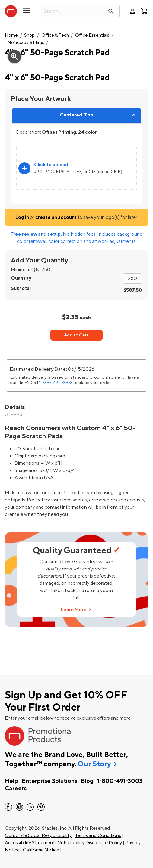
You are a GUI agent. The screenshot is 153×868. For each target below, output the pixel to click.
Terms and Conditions (98, 835)
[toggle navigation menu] (27, 13)
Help (11, 781)
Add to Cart (76, 335)
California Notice (41, 850)
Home (11, 35)
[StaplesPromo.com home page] (11, 11)
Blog (87, 781)
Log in (22, 217)
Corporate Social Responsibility (38, 835)
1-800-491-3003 (56, 383)
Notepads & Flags (26, 43)
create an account (56, 217)
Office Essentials (92, 35)
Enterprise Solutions (49, 781)
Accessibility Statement (30, 843)
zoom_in (14, 57)
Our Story (94, 764)
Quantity (21, 278)
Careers (16, 789)
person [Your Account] (132, 11)
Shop (29, 35)
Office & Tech (55, 35)
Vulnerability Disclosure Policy (90, 843)
